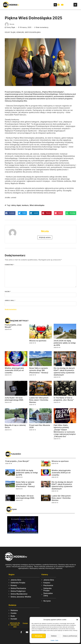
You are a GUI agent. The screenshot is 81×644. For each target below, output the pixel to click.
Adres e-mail (10, 300)
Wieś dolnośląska (33, 32)
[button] (77, 620)
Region (12, 574)
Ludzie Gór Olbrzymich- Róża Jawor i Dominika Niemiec (39, 400)
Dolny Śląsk (11, 27)
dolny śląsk (10, 32)
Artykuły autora (45, 237)
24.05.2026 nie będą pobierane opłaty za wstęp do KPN (65, 343)
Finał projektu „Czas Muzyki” (17, 461)
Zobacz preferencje (70, 636)
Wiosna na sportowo (38, 341)
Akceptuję (39, 636)
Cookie (53, 640)
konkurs (20, 32)
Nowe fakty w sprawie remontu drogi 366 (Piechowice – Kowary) (39, 370)
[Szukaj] (55, 5)
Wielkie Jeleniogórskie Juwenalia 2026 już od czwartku (14, 370)
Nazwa (8, 291)
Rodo (57, 640)
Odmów (54, 636)
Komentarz (9, 265)
